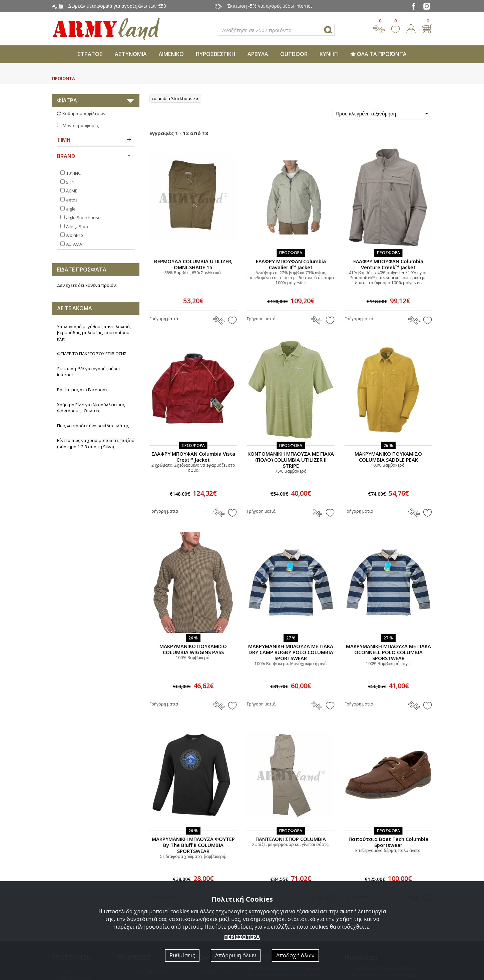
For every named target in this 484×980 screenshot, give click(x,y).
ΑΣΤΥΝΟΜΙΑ (131, 54)
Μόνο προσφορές (81, 125)
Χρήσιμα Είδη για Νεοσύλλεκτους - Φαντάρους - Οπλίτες (92, 408)
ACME (72, 191)
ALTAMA (74, 244)
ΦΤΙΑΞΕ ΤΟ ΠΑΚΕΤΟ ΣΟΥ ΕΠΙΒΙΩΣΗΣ (92, 354)
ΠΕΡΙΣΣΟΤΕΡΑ (242, 937)
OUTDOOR (294, 54)
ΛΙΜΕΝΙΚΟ (171, 54)
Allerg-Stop (77, 226)
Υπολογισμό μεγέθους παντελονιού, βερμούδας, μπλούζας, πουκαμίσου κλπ (94, 333)
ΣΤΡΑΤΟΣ (90, 54)
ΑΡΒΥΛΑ (258, 54)
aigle (71, 209)
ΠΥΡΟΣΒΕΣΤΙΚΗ (216, 54)
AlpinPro (75, 235)
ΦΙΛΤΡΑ (67, 100)
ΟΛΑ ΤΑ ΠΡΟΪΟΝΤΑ (379, 54)
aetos (72, 200)
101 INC (73, 173)
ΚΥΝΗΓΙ (329, 54)
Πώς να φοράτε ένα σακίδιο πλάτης (93, 426)
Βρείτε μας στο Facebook (82, 390)
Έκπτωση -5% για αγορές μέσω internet (88, 372)
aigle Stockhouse (83, 217)
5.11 (70, 182)
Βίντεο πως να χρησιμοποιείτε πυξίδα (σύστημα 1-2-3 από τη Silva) (96, 443)
